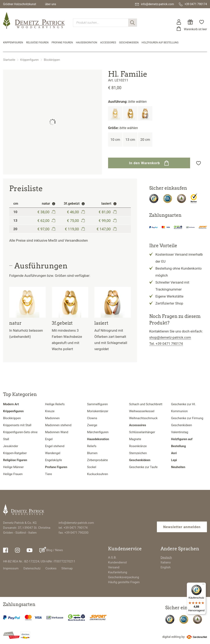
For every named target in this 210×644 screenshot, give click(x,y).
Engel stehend (55, 446)
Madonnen (52, 418)
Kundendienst (118, 562)
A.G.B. (112, 557)
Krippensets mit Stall (17, 425)
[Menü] (203, 585)
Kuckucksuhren (98, 474)
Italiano (166, 562)
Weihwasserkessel (142, 411)
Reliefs (92, 446)
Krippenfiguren (13, 43)
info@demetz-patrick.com (76, 523)
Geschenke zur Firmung (187, 418)
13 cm (130, 140)
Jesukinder (11, 446)
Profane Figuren (62, 43)
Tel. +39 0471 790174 (166, 344)
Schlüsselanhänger (142, 432)
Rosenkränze (138, 446)
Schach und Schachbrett (146, 404)
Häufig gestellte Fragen (124, 582)
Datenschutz (32, 568)
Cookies (51, 568)
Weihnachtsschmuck (143, 418)
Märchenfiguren (98, 432)
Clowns (92, 418)
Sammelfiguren (98, 404)
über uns (50, 4)
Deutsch (166, 557)
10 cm (115, 140)
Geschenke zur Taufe (143, 467)
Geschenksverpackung (124, 577)
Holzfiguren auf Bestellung (160, 43)
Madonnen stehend (58, 425)
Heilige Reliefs (55, 404)
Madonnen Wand (57, 432)
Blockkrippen (52, 60)
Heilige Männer (13, 467)
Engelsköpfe (54, 460)
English (166, 567)
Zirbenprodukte (98, 460)
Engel (49, 439)
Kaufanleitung (118, 572)
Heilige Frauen (13, 474)
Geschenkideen (129, 43)
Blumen (92, 453)
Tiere (49, 474)
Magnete (135, 439)
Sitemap (67, 568)
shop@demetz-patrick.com (170, 337)
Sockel (92, 467)
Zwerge (92, 425)
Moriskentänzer (98, 411)
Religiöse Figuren (37, 43)
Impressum (11, 568)
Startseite (9, 60)
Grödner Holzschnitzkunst (20, 4)
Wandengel (53, 453)
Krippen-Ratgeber (15, 453)
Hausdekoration (86, 43)
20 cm (145, 140)
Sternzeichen (138, 453)
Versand (114, 567)
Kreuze (50, 411)
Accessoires (108, 43)
